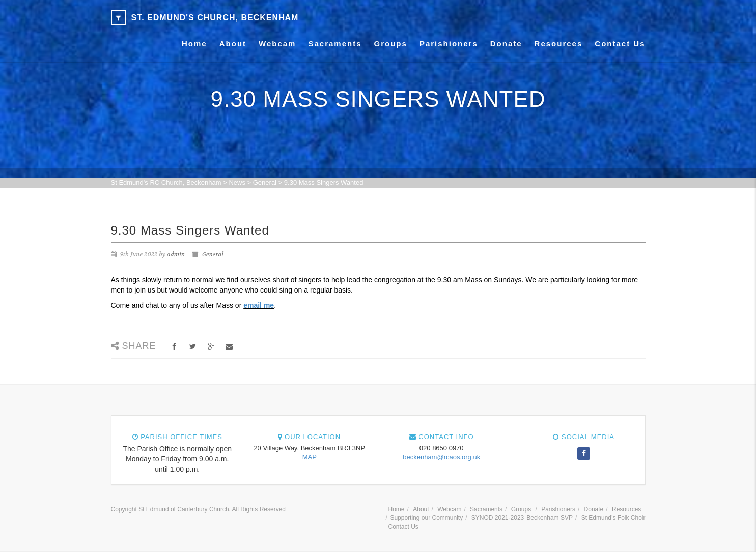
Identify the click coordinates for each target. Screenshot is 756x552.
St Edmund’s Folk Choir (613, 518)
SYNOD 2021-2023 (498, 518)
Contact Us (620, 43)
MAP (310, 457)
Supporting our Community (426, 518)
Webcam (277, 43)
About (233, 43)
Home (194, 43)
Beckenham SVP (550, 518)
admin (176, 254)
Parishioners (449, 43)
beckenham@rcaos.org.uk (441, 457)
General (213, 254)
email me (259, 305)
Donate (506, 43)
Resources (559, 43)
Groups (391, 43)
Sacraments (335, 43)
